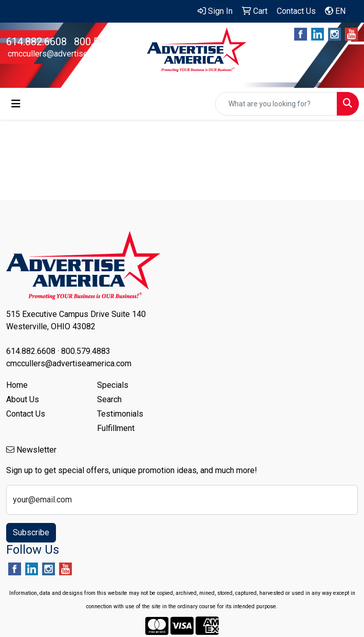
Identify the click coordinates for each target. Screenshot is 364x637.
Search (109, 399)
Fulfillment (116, 428)
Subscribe (31, 532)
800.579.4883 (104, 42)
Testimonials (120, 414)
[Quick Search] (276, 104)
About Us (23, 399)
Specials (113, 385)
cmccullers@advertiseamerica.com (70, 54)
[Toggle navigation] (16, 104)
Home (17, 385)
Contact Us (26, 414)
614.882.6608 (36, 42)
